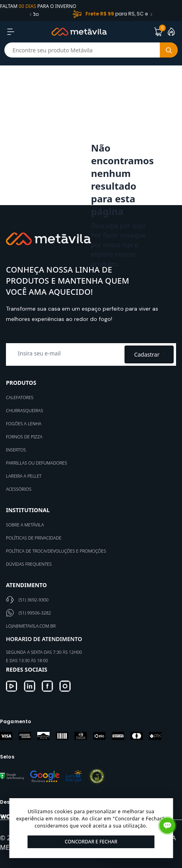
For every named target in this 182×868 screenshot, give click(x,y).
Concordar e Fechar (91, 842)
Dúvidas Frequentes (29, 564)
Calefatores (20, 397)
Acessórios (19, 489)
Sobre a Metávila (25, 525)
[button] (31, 14)
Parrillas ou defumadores (36, 463)
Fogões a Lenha (24, 423)
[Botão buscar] (169, 50)
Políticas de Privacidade (34, 538)
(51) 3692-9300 (34, 600)
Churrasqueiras (25, 410)
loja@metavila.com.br (31, 626)
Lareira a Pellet (24, 476)
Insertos (16, 450)
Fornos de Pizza (24, 437)
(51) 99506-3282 (35, 613)
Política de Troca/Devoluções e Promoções (56, 551)
